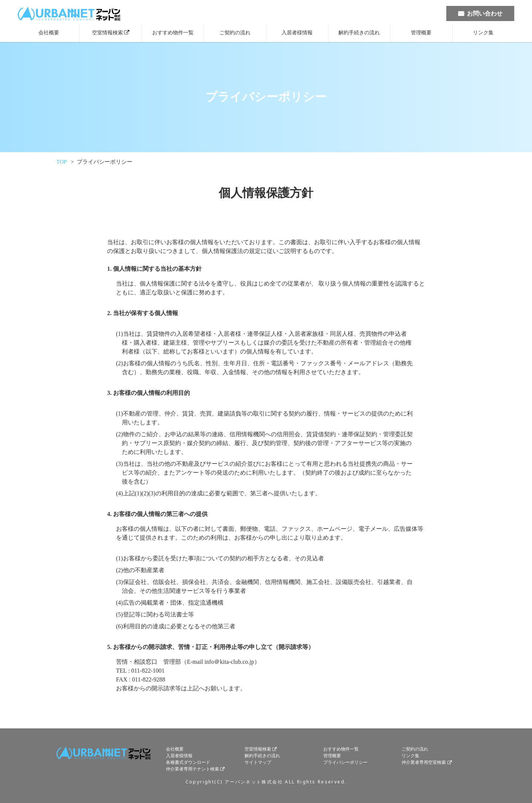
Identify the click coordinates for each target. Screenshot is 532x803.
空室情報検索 (108, 33)
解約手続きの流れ (359, 33)
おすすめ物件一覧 (173, 33)
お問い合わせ (485, 13)
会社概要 (49, 33)
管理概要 (421, 33)
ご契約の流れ (235, 33)
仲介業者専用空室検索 (424, 763)
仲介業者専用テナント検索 (192, 769)
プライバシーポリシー (345, 763)
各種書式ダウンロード (188, 763)
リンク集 (483, 33)
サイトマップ (258, 763)
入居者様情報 (297, 33)
